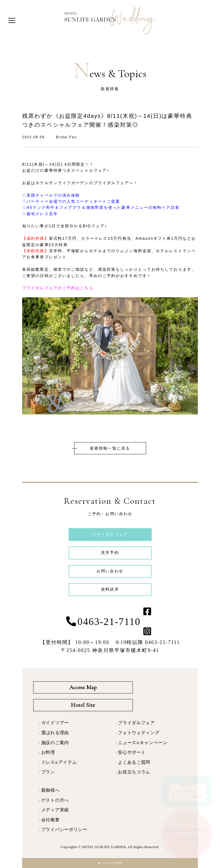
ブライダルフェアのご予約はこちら (58, 288)
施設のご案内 (55, 743)
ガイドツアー (55, 723)
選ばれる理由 (55, 733)
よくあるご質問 (134, 762)
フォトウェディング (139, 733)
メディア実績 (55, 810)
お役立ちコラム (134, 772)
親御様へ (51, 790)
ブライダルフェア (136, 723)
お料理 (48, 752)
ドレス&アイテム (59, 762)
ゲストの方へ (55, 800)
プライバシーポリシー (64, 830)
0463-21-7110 (109, 622)
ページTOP (110, 863)
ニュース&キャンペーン (143, 743)
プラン (48, 772)
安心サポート (132, 752)
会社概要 (51, 820)
